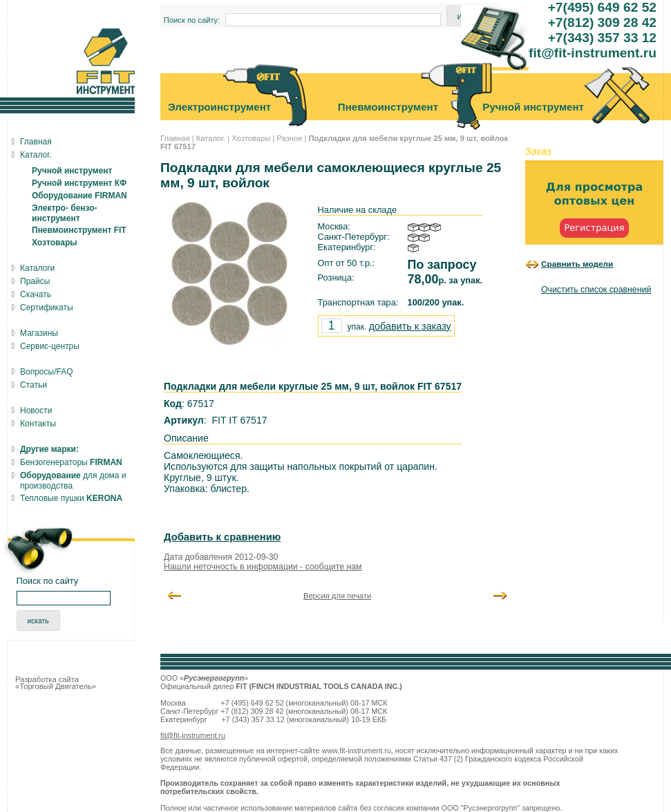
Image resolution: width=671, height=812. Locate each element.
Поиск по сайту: (192, 20)
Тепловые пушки (71, 498)
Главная (175, 138)
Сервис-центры (50, 346)
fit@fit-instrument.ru (193, 735)
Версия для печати (337, 596)
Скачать (36, 294)
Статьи (34, 385)
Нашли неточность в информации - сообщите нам (263, 567)
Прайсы (35, 281)
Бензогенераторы (71, 462)
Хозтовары (251, 138)
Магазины (39, 333)
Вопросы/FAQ (47, 372)
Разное (289, 138)
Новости (36, 410)
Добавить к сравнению (222, 537)
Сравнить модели (577, 264)
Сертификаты (47, 308)
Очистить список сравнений (596, 290)
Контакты (38, 424)
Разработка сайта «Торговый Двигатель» (56, 683)
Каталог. (211, 138)
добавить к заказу (410, 326)
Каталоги (37, 268)
